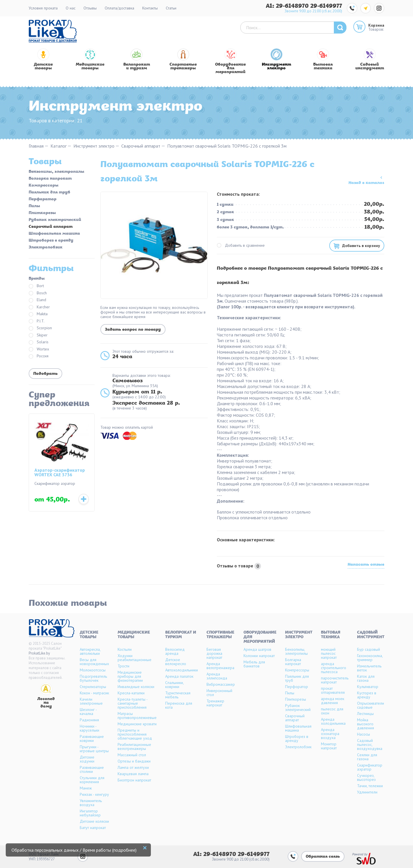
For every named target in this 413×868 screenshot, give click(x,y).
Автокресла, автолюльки (90, 651)
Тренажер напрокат (215, 703)
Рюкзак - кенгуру (94, 794)
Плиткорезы (42, 213)
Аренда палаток (179, 676)
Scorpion (40, 328)
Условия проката (43, 8)
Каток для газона (366, 678)
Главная (36, 146)
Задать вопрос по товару (133, 330)
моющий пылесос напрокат (329, 653)
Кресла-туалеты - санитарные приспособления (133, 703)
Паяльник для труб (49, 193)
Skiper (38, 335)
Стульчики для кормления (92, 780)
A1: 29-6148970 (288, 6)
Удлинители (367, 792)
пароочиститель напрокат (335, 680)
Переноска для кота (179, 705)
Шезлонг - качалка (88, 712)
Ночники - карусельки (89, 728)
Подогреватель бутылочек (93, 678)
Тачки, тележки (370, 786)
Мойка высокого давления (366, 724)
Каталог (59, 146)
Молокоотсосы (93, 670)
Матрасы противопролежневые (137, 716)
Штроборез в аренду (51, 241)
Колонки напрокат (259, 656)
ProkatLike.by (39, 653)
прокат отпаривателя (333, 690)
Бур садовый (369, 649)
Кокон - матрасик (94, 693)
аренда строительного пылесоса (334, 668)
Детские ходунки (87, 759)
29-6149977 (326, 6)
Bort (36, 286)
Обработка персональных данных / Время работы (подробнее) (74, 850)
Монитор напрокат (329, 746)
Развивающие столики (92, 769)
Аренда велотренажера (220, 666)
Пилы (34, 206)
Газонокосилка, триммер (370, 658)
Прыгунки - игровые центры (94, 749)
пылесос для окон (332, 711)
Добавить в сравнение (241, 245)
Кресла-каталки (131, 693)
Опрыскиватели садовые (371, 705)
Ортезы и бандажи (134, 761)
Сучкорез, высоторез (366, 777)
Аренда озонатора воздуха (330, 734)
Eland (37, 300)
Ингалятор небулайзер (90, 813)
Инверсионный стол (219, 693)
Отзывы (90, 8)
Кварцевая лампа (133, 774)
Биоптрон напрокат (134, 780)
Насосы (364, 734)
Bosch (38, 293)
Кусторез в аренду (367, 695)
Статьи (171, 8)
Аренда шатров (257, 649)
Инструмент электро (94, 146)
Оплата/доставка (119, 8)
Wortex (39, 349)
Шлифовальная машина (54, 234)
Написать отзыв (366, 565)
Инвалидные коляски (136, 687)
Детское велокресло (176, 662)
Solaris (39, 342)
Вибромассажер (221, 684)
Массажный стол (132, 755)
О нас (71, 8)
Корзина (376, 25)
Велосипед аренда (175, 651)
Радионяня (89, 720)
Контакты (150, 8)
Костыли (125, 649)
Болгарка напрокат (50, 179)
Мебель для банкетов (254, 664)
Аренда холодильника (333, 721)
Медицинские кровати (137, 724)
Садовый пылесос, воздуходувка (370, 744)
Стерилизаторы (93, 687)
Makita (38, 314)
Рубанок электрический (55, 220)
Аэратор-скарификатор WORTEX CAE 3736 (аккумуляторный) (60, 473)
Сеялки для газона (367, 757)
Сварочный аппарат (141, 146)
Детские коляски (94, 821)
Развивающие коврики (92, 738)
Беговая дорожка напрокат (214, 653)
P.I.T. (37, 321)
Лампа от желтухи (133, 767)
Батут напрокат (93, 828)
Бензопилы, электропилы (57, 172)
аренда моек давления (333, 701)
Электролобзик (46, 248)
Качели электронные (91, 701)
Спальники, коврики (174, 685)
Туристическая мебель (178, 695)
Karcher (39, 307)
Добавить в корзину (361, 246)
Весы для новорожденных (94, 662)
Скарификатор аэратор (370, 767)
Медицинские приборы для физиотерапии (130, 676)
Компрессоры (44, 186)
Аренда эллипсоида (217, 676)
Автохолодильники (182, 670)
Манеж (86, 788)
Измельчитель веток (369, 668)
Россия (39, 356)
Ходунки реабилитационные (135, 658)
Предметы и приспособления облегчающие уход (135, 734)
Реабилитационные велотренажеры (134, 746)
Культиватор (368, 687)
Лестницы (365, 714)
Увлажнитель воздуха (91, 803)
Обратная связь (323, 857)
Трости (123, 666)
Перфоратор (43, 199)
